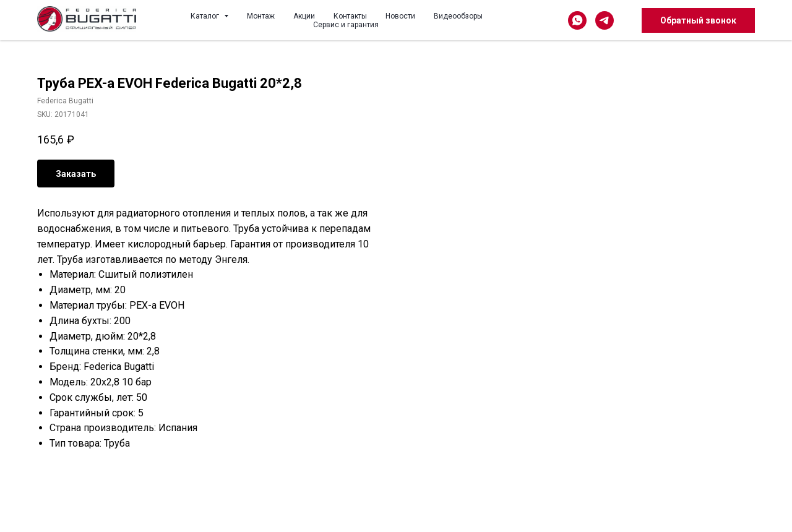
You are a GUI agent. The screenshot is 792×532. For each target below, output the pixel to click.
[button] (698, 20)
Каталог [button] (206, 16)
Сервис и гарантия (346, 25)
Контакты (350, 16)
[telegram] (605, 20)
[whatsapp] (577, 20)
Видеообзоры (458, 16)
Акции (304, 16)
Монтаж (261, 16)
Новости (400, 16)
